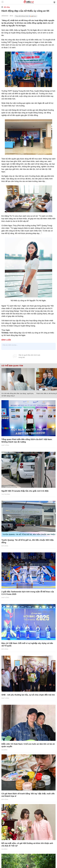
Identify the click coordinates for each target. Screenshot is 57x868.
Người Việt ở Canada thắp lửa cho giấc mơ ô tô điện (25, 491)
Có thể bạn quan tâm (12, 366)
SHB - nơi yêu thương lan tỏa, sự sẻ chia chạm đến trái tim (28, 695)
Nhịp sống (5, 445)
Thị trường (6, 494)
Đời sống (7, 7)
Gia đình (4, 750)
